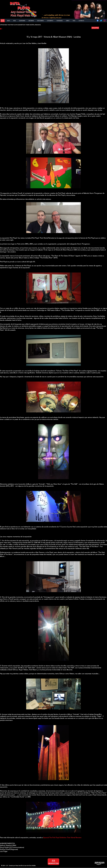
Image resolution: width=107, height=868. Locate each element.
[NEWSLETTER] (3, 21)
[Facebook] (98, 21)
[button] (103, 28)
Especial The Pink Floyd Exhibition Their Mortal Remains (62, 838)
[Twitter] (101, 21)
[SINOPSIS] (95, 28)
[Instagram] (105, 21)
